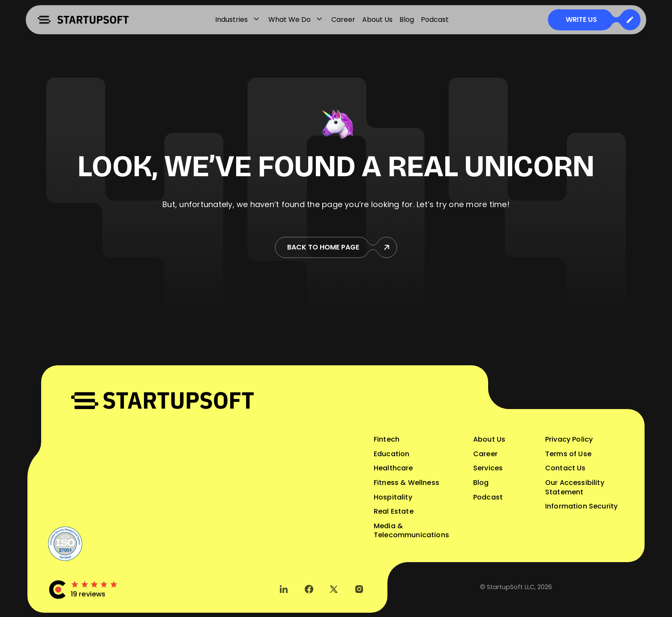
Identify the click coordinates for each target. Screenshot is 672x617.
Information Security (581, 506)
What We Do (296, 20)
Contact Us (565, 468)
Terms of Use (568, 454)
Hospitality (393, 497)
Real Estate (394, 511)
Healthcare (393, 468)
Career (343, 20)
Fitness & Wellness (406, 483)
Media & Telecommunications (411, 531)
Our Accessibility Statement (575, 487)
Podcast (435, 20)
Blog (407, 20)
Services (488, 468)
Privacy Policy (569, 439)
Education (391, 454)
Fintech (387, 439)
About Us (377, 20)
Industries (238, 20)
